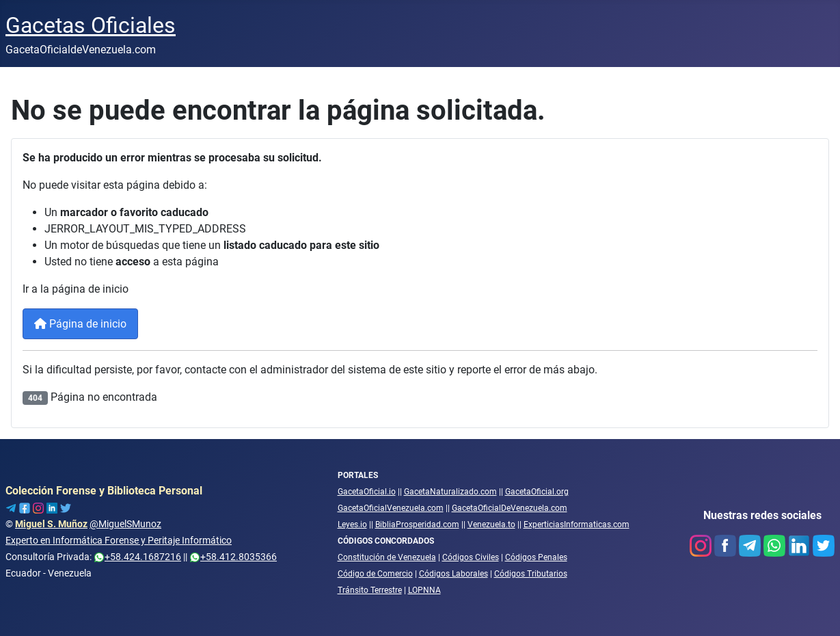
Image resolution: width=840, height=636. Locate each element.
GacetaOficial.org (537, 492)
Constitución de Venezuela (387, 557)
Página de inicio (80, 324)
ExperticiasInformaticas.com (577, 525)
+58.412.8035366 (233, 557)
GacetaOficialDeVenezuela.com (510, 508)
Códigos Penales (536, 557)
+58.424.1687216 (137, 557)
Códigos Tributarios (531, 574)
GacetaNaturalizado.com (450, 492)
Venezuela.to (491, 525)
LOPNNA (424, 590)
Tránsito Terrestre (370, 590)
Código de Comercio (375, 574)
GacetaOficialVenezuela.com (391, 508)
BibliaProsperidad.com (417, 525)
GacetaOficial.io (367, 492)
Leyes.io (352, 525)
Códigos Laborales (453, 574)
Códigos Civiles (471, 557)
